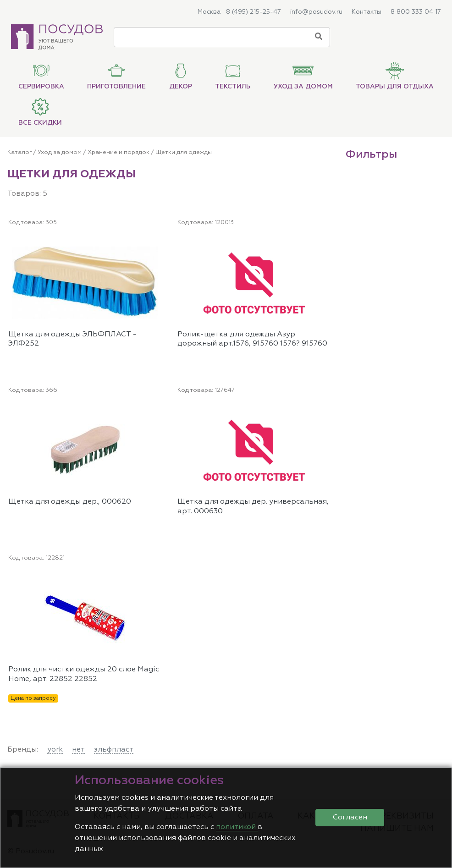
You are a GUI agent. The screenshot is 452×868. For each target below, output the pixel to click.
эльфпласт (114, 750)
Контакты (367, 12)
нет (78, 750)
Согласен (350, 818)
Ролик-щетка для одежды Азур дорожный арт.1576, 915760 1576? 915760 (252, 339)
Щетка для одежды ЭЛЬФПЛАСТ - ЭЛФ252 (72, 339)
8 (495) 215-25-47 (254, 12)
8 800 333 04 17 (416, 12)
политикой (237, 827)
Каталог (19, 152)
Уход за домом (60, 152)
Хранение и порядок (119, 152)
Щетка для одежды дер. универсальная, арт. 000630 (253, 507)
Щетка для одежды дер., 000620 (70, 502)
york (55, 750)
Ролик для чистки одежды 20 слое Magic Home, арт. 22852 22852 (84, 674)
